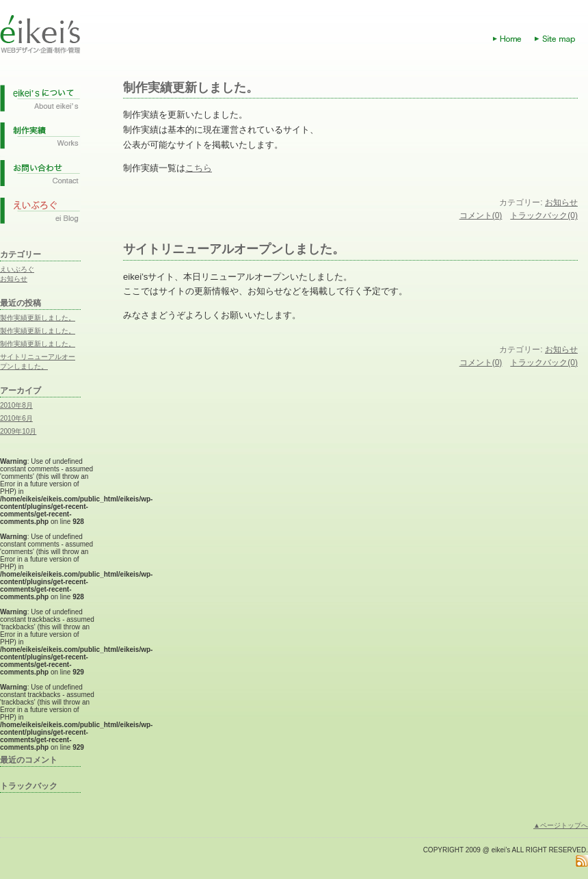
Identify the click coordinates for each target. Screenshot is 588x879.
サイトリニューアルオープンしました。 (234, 249)
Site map (561, 39)
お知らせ (14, 279)
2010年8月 (16, 405)
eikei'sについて (40, 102)
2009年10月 (18, 431)
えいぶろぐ (17, 269)
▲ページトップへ (561, 825)
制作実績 (40, 140)
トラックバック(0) (544, 215)
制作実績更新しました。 (38, 344)
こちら (199, 168)
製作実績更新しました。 (38, 318)
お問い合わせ (40, 177)
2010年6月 (16, 418)
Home (514, 39)
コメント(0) (481, 215)
